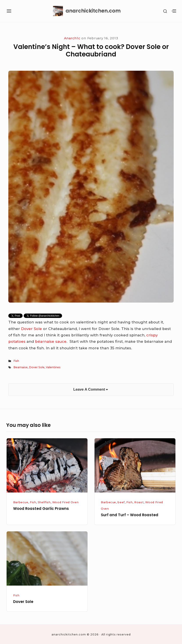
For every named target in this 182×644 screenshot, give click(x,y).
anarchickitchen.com (93, 11)
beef (121, 502)
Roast (139, 502)
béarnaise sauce (51, 341)
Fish (16, 361)
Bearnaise (21, 367)
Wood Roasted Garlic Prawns (41, 509)
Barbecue (21, 502)
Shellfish (44, 502)
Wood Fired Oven (65, 502)
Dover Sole (32, 329)
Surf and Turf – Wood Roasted (130, 515)
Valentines (53, 367)
